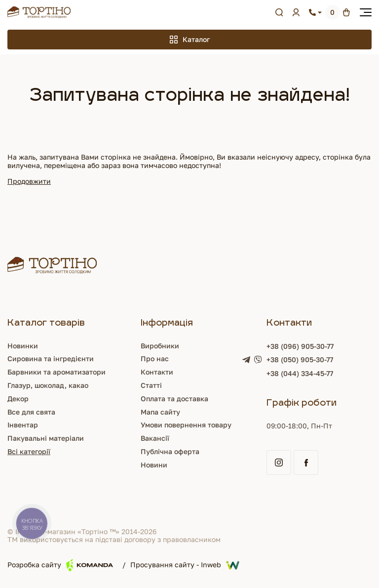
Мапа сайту (160, 412)
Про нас (155, 358)
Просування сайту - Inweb (185, 565)
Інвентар (23, 425)
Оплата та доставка (174, 399)
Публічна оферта (170, 451)
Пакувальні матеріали (46, 438)
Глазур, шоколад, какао (48, 385)
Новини (154, 465)
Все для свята (31, 412)
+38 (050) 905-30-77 (300, 360)
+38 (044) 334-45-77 (300, 373)
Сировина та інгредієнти (51, 358)
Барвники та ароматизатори (57, 372)
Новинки (23, 346)
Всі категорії (29, 451)
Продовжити (29, 181)
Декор (18, 399)
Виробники (160, 346)
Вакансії (155, 438)
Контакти (157, 372)
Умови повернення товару (186, 425)
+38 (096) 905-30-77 (300, 346)
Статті (151, 385)
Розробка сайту (60, 565)
